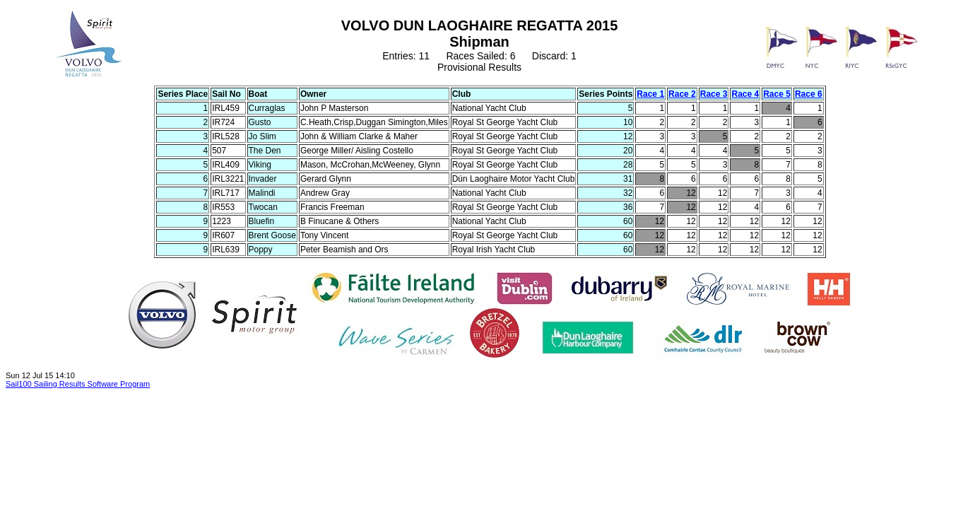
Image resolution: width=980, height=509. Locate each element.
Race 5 (777, 94)
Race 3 (714, 94)
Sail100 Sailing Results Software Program (78, 384)
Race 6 (809, 94)
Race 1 (650, 94)
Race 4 (745, 94)
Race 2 (682, 94)
